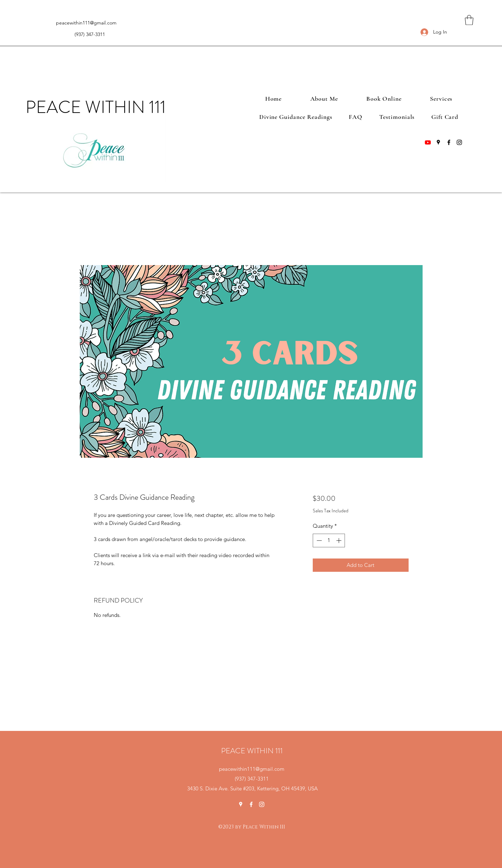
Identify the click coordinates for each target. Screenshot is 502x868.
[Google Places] (438, 142)
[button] (469, 20)
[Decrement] (319, 540)
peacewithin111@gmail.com (86, 23)
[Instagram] (459, 142)
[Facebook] (449, 142)
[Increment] (340, 540)
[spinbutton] (329, 540)
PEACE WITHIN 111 (96, 107)
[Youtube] (428, 142)
